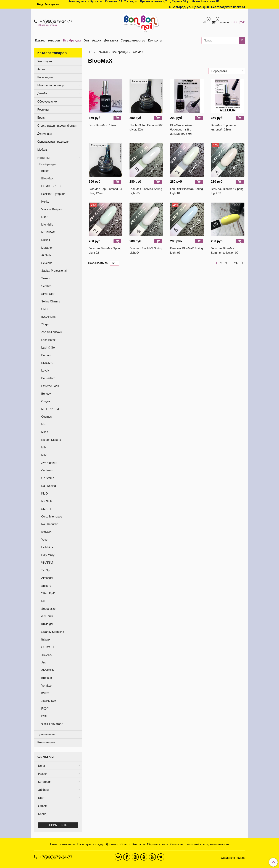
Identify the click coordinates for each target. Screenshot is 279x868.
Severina (47, 263)
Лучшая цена (46, 734)
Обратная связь (158, 844)
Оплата (125, 844)
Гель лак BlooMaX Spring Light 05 (146, 191)
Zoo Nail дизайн (52, 332)
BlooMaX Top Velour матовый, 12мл (224, 127)
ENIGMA (47, 363)
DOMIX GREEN (51, 186)
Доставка (111, 40)
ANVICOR (48, 670)
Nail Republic (50, 524)
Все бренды (72, 40)
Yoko (44, 540)
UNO (44, 309)
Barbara (46, 355)
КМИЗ (45, 693)
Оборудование (47, 102)
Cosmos (47, 417)
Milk (44, 447)
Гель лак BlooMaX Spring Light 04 (146, 251)
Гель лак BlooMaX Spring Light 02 (105, 251)
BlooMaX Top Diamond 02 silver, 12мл (146, 127)
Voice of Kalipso (51, 209)
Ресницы (43, 110)
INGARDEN (49, 317)
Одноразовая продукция (53, 142)
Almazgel (47, 578)
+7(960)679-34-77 (55, 21)
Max (44, 424)
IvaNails (46, 532)
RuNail (46, 240)
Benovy (46, 394)
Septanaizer (49, 609)
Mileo (45, 432)
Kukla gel (47, 624)
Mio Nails (47, 225)
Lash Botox (48, 340)
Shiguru (46, 586)
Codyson (47, 470)
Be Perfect (48, 378)
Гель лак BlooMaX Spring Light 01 (187, 191)
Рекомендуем (46, 742)
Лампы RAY (49, 701)
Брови (41, 118)
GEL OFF (47, 616)
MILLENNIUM (50, 409)
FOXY (45, 709)
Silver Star (48, 294)
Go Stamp (48, 478)
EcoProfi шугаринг (53, 194)
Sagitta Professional (54, 271)
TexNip (46, 570)
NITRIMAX (48, 232)
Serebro (46, 286)
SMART (46, 509)
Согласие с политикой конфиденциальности (200, 844)
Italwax (46, 640)
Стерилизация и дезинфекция (57, 126)
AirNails (46, 255)
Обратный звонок (48, 25)
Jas (44, 662)
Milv (44, 455)
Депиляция (45, 134)
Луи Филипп (49, 463)
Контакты (155, 40)
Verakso (46, 686)
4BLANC (47, 655)
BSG (44, 716)
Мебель (42, 150)
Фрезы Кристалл (52, 724)
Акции (97, 40)
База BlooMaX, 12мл (102, 125)
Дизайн (42, 93)
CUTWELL (48, 647)
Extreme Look (50, 386)
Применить (58, 825)
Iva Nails (47, 501)
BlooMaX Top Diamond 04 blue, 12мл (105, 191)
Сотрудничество (133, 40)
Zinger (45, 324)
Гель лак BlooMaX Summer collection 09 (225, 251)
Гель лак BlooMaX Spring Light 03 (227, 191)
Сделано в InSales (233, 858)
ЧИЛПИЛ (47, 563)
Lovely (45, 371)
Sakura (46, 278)
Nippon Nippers (51, 440)
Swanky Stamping (53, 632)
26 (236, 263)
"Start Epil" (48, 593)
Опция (46, 401)
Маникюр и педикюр (51, 85)
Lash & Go (48, 348)
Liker (44, 217)
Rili (43, 601)
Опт (86, 40)
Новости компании (62, 844)
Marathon (47, 248)
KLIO (44, 494)
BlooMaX (47, 178)
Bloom (45, 171)
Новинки (102, 52)
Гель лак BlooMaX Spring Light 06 (187, 251)
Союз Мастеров (52, 517)
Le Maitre (47, 547)
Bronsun (47, 678)
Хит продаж (45, 61)
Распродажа (45, 77)
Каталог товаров (48, 40)
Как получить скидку (90, 844)
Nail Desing (49, 486)
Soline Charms (51, 301)
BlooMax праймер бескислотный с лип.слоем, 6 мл (182, 130)
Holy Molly (48, 555)
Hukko (45, 202)
